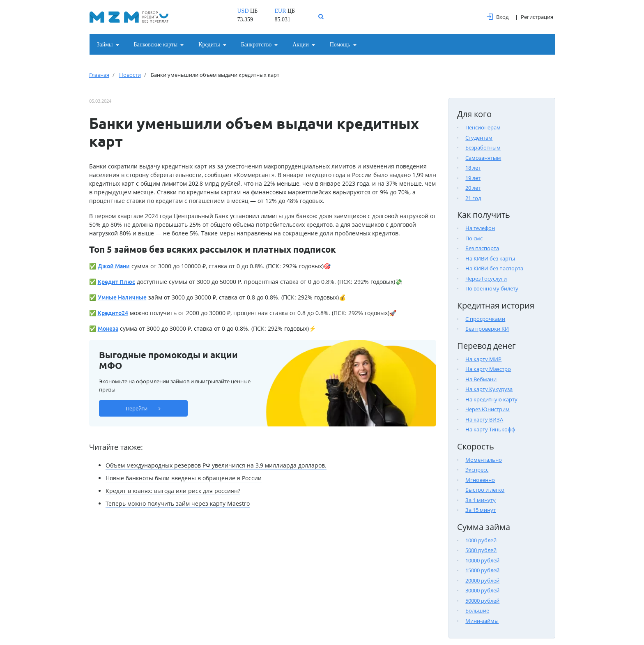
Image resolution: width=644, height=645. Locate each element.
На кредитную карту (491, 399)
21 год (473, 198)
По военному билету (492, 288)
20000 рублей (482, 580)
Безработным (483, 147)
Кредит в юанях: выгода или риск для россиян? (173, 491)
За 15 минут (481, 510)
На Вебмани (481, 379)
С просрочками (485, 319)
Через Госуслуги (486, 279)
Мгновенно (480, 480)
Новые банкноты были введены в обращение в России (184, 478)
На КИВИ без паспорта (494, 268)
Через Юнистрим (488, 409)
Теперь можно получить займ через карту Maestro (178, 503)
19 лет (473, 178)
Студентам (479, 138)
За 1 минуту (481, 500)
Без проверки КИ (487, 329)
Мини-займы (482, 621)
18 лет (473, 168)
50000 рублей (482, 601)
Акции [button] (300, 45)
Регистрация (537, 17)
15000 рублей (482, 570)
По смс (474, 238)
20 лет (473, 188)
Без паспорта (482, 248)
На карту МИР (483, 359)
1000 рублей (481, 540)
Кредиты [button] (209, 45)
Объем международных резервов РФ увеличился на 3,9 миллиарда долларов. (216, 465)
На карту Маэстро (488, 369)
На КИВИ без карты (490, 258)
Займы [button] (105, 45)
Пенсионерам (483, 127)
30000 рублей (482, 590)
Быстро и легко (485, 490)
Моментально (484, 460)
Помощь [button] (340, 45)
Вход (498, 17)
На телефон (480, 228)
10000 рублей (482, 560)
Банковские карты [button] (156, 45)
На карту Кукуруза (489, 389)
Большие (477, 610)
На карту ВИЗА (484, 419)
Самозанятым (483, 158)
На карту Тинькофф (490, 429)
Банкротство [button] (256, 45)
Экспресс (477, 470)
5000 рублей (481, 550)
